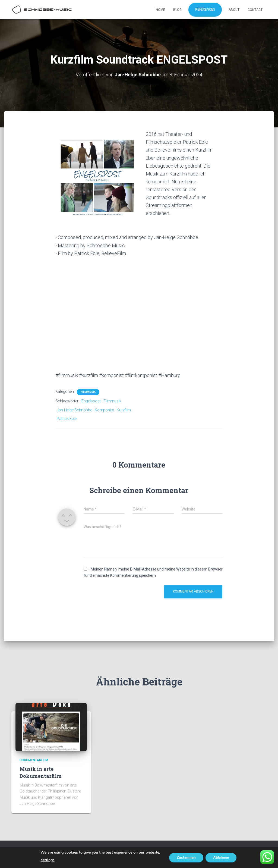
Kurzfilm (124, 410)
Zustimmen (186, 858)
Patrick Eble (67, 419)
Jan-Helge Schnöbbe (74, 410)
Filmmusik (88, 392)
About (234, 10)
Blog (177, 10)
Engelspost (91, 401)
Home (160, 10)
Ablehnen (222, 858)
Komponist (104, 410)
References (205, 10)
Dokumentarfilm (34, 760)
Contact (255, 10)
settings (46, 860)
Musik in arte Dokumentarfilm (41, 772)
